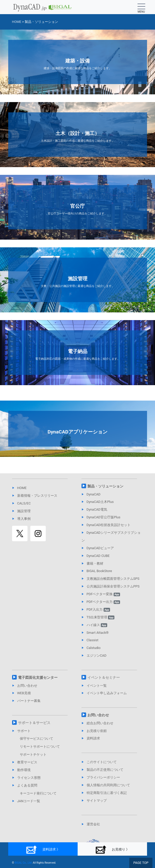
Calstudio (94, 648)
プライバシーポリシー (103, 777)
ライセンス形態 (29, 778)
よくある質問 (27, 785)
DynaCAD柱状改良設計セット (109, 525)
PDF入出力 (98, 609)
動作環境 (24, 770)
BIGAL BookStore (99, 571)
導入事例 (24, 519)
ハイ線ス (97, 625)
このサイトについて (102, 762)
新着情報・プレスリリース (37, 496)
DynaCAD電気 (97, 509)
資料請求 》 (43, 850)
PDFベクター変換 (103, 594)
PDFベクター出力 (103, 602)
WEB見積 (24, 693)
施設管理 (24, 511)
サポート (24, 731)
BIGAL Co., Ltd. (23, 863)
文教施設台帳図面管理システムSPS (113, 579)
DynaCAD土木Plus (100, 502)
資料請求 (93, 738)
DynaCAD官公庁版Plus (104, 517)
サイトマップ (97, 801)
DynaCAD (94, 494)
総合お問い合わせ (100, 723)
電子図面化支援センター (38, 677)
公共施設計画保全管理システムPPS (113, 586)
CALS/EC (24, 503)
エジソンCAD (97, 655)
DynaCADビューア (100, 548)
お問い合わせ (27, 686)
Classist (93, 640)
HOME (22, 488)
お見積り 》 (112, 850)
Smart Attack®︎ (98, 633)
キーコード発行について (38, 793)
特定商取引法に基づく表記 (107, 793)
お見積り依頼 (97, 731)
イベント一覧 (97, 686)
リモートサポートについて (40, 747)
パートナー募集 (29, 701)
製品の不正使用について (105, 770)
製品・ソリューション (105, 486)
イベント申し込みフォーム (107, 693)
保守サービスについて (37, 739)
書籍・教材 (95, 563)
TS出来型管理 (101, 617)
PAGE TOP (141, 863)
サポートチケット (33, 754)
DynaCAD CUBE (98, 556)
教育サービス (27, 762)
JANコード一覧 (29, 801)
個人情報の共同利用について (108, 785)
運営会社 (93, 824)
